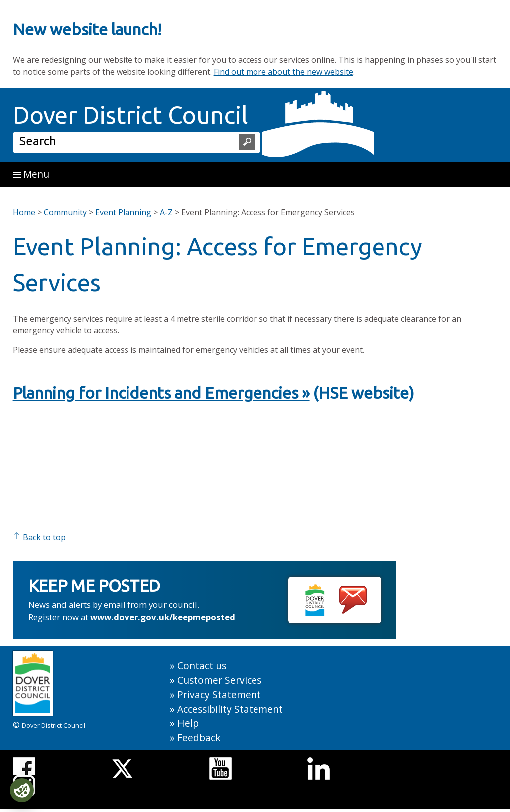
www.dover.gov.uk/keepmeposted (163, 617)
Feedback (199, 737)
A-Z (166, 212)
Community (65, 212)
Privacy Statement (219, 695)
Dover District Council (130, 115)
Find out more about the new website (283, 72)
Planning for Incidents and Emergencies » (161, 393)
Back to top (39, 537)
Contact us (202, 666)
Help (188, 723)
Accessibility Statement (230, 709)
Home (24, 212)
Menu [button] (31, 174)
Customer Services (219, 680)
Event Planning (123, 212)
